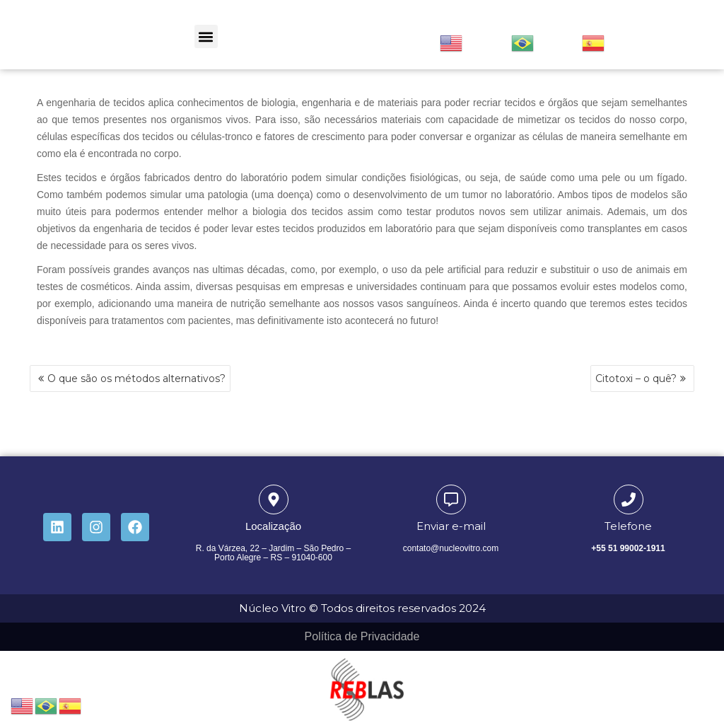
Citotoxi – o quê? (636, 379)
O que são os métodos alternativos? (136, 379)
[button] (206, 36)
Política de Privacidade (362, 636)
